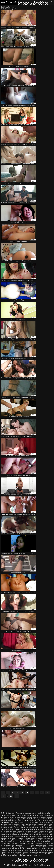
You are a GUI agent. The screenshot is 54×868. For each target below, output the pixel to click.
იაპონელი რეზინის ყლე (18, 850)
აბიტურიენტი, (17, 813)
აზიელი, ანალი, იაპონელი (43, 815)
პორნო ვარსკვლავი (8, 7)
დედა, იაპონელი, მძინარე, (26, 836)
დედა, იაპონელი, (8, 836)
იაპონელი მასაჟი (7, 846)
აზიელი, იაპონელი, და (27, 820)
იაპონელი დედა (14, 841)
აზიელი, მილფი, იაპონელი (36, 825)
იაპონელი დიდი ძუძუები (33, 841)
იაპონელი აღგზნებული (26, 839)
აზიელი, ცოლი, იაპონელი (20, 832)
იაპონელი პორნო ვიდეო (21, 848)
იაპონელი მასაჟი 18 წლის (24, 846)
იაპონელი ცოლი (33, 855)
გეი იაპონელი (38, 834)
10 (47, 793)
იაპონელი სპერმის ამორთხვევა (25, 853)
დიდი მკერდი (42, 836)
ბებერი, (25, 834)
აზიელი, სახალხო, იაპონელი (12, 829)
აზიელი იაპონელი (39, 813)
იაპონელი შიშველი (19, 855)
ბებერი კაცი (16, 834)
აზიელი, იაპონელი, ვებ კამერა (21, 822)
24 (11, 796)
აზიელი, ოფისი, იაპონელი (42, 827)
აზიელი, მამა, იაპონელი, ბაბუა (13, 825)
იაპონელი (12, 839)
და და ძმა (48, 834)
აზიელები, (27, 813)
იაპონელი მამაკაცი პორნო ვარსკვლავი (36, 843)
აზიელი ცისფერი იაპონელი (21, 815)
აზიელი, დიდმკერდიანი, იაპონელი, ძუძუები (37, 818)
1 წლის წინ (6, 813)
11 (3, 796)
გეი (30, 834)
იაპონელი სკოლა (37, 850)
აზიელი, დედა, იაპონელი (10, 818)
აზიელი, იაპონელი (9, 820)
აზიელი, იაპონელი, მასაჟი (43, 822)
